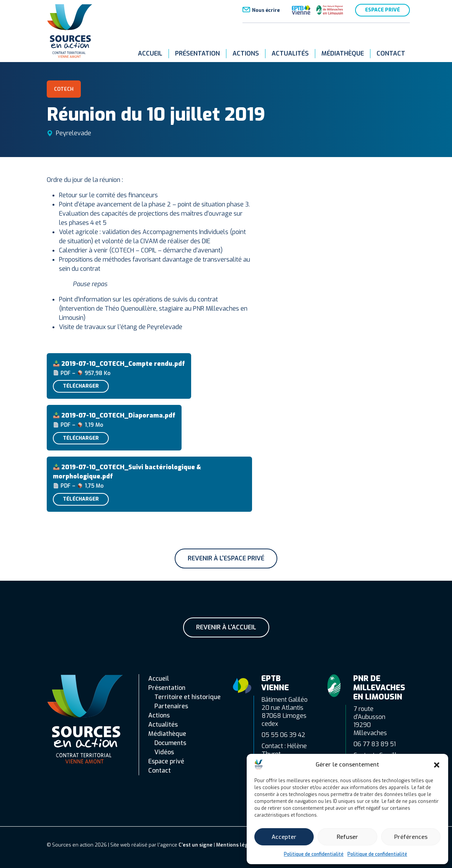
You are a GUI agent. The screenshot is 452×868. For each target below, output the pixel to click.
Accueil (150, 53)
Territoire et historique (188, 697)
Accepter (284, 837)
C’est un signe (196, 845)
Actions (246, 53)
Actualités (290, 53)
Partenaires (171, 706)
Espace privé (382, 10)
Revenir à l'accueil (226, 627)
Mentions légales (237, 845)
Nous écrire (266, 10)
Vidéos (164, 752)
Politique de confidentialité (314, 854)
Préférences (411, 837)
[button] (437, 765)
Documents (170, 743)
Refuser (347, 837)
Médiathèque (343, 53)
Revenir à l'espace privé (226, 558)
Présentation (197, 53)
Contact (391, 53)
